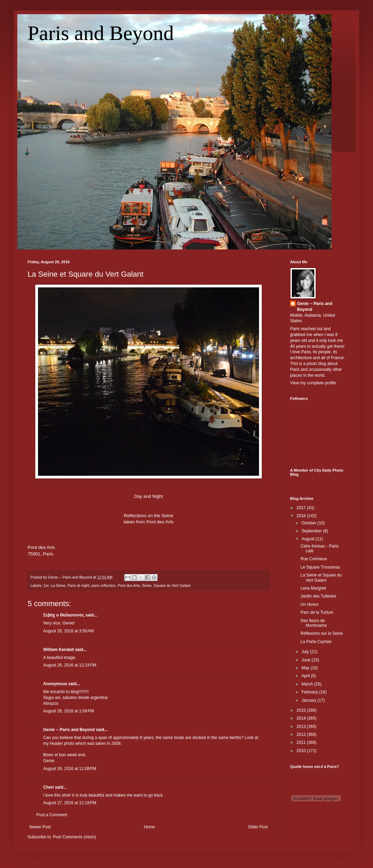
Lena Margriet (313, 588)
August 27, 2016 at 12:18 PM (70, 803)
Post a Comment (52, 815)
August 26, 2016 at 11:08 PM (70, 769)
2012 (302, 734)
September (312, 531)
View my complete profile (313, 383)
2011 (302, 742)
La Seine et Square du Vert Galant (85, 274)
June (307, 660)
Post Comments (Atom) (74, 837)
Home (150, 827)
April (306, 676)
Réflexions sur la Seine (322, 633)
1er (46, 585)
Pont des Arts (129, 585)
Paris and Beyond (101, 33)
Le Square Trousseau (320, 567)
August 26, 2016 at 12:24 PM (70, 665)
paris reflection (103, 585)
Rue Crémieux (314, 559)
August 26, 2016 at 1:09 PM (69, 711)
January (309, 700)
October (309, 523)
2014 (302, 718)
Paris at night (78, 585)
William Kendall (59, 650)
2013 (302, 727)
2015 (302, 710)
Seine (147, 585)
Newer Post (40, 827)
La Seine (58, 585)
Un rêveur (310, 604)
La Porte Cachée (316, 642)
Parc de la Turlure (317, 612)
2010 (302, 751)
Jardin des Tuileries (318, 596)
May (306, 668)
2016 (302, 516)
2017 (302, 508)
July (306, 652)
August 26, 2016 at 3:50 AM (68, 631)
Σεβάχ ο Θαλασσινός (64, 615)
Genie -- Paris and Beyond (69, 730)
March (308, 684)
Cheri (49, 787)
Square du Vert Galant (172, 585)
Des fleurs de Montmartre (314, 623)
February (310, 692)
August (309, 539)
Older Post (258, 827)
